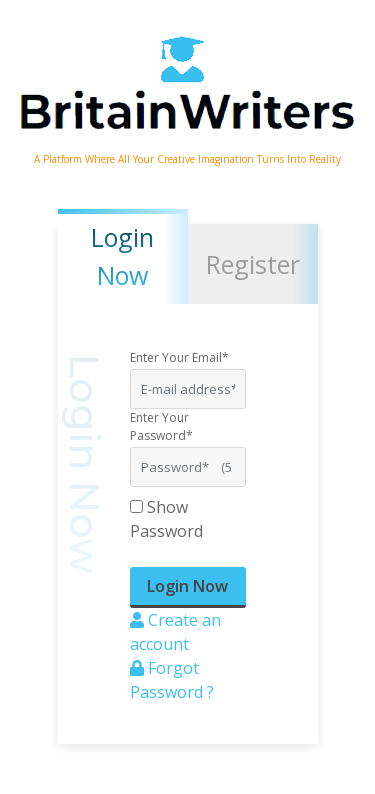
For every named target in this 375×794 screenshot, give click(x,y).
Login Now (187, 586)
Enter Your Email (179, 357)
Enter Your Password (161, 426)
